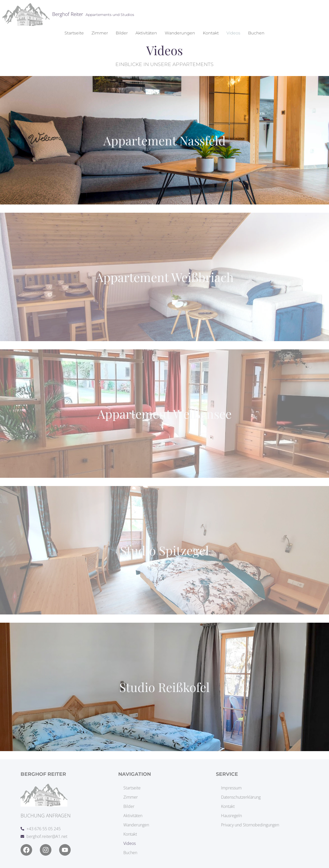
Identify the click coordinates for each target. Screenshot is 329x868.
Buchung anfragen (46, 815)
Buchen (256, 33)
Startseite (74, 33)
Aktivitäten (146, 33)
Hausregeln (231, 816)
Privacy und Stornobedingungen (250, 825)
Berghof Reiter (68, 14)
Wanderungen (180, 33)
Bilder (122, 33)
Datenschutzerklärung (241, 797)
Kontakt (211, 33)
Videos (233, 33)
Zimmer (100, 33)
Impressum (231, 788)
